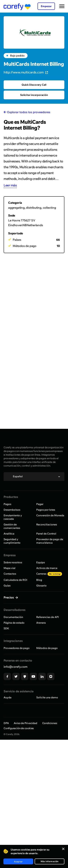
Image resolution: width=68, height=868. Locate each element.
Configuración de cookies (19, 728)
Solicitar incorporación (34, 95)
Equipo (41, 562)
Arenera (41, 623)
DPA (6, 723)
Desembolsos (12, 510)
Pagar (40, 504)
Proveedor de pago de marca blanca (50, 541)
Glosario (41, 586)
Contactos (10, 574)
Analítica (9, 534)
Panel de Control (46, 534)
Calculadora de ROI (15, 580)
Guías (7, 586)
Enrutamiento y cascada (13, 517)
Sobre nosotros (13, 562)
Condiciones (50, 723)
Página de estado (14, 623)
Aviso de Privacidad (25, 723)
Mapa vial (10, 568)
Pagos (7, 504)
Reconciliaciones (47, 524)
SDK (6, 628)
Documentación (13, 617)
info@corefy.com (16, 667)
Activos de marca (47, 568)
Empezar (46, 6)
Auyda (8, 697)
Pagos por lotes (46, 510)
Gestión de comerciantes (12, 526)
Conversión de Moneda (50, 515)
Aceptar (18, 862)
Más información (50, 861)
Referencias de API (48, 617)
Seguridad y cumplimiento (12, 541)
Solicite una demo (47, 697)
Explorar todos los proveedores (29, 112)
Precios (9, 597)
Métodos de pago (47, 648)
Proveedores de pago (17, 648)
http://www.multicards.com (26, 72)
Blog (39, 580)
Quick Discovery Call (34, 85)
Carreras (49, 574)
